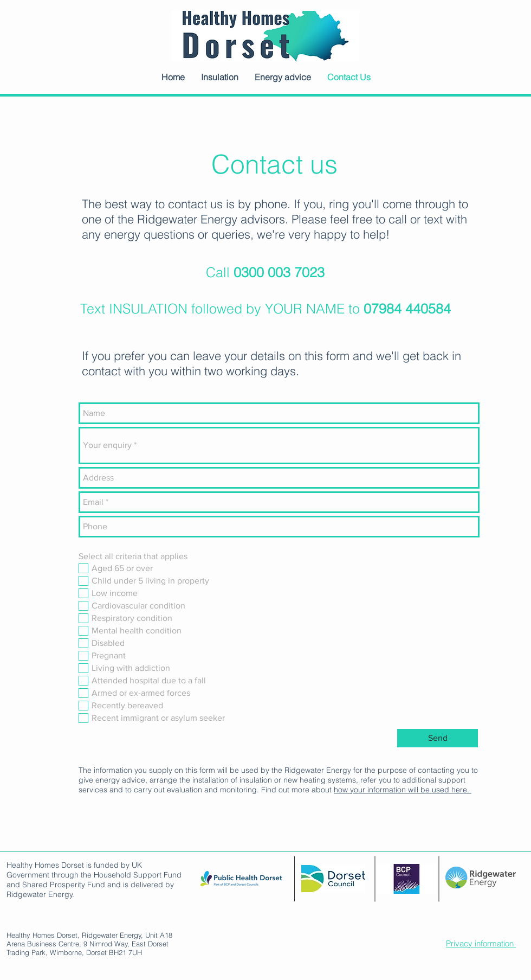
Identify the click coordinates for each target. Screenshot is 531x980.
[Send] (438, 738)
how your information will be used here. (403, 790)
